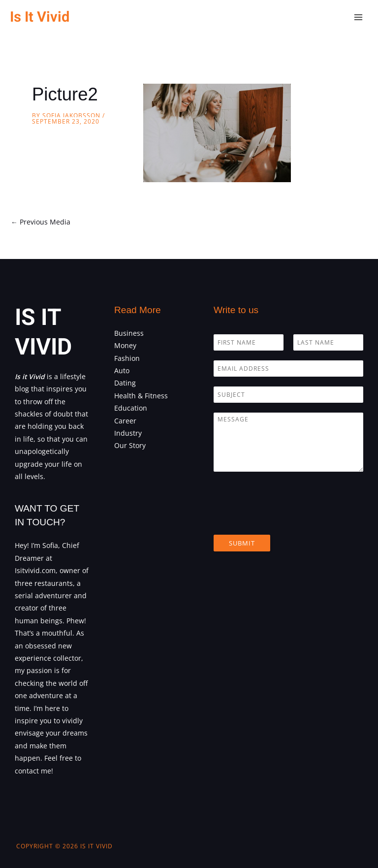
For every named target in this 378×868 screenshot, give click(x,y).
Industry (128, 433)
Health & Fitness (141, 396)
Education (131, 408)
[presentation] (288, 518)
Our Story (130, 445)
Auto (122, 370)
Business (129, 333)
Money (125, 345)
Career (125, 421)
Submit (242, 543)
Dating (125, 383)
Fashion (127, 358)
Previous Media (41, 222)
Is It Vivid (40, 17)
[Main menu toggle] (359, 17)
